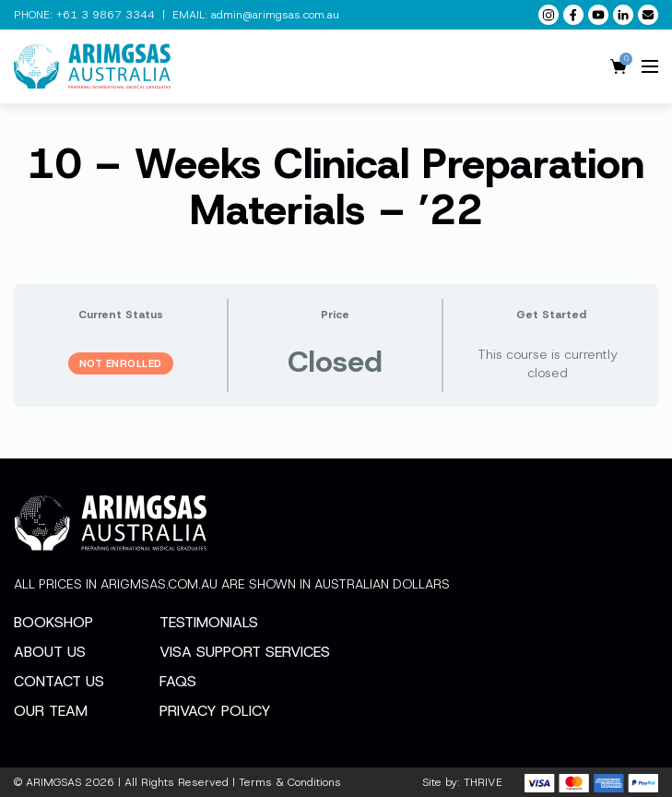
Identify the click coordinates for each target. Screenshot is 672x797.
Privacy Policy (215, 711)
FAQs (178, 681)
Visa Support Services (245, 652)
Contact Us (59, 681)
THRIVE (483, 782)
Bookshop (53, 622)
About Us (50, 652)
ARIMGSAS (53, 782)
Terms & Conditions (290, 782)
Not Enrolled (121, 363)
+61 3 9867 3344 (106, 15)
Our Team (51, 711)
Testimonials (209, 622)
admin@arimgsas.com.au (275, 15)
